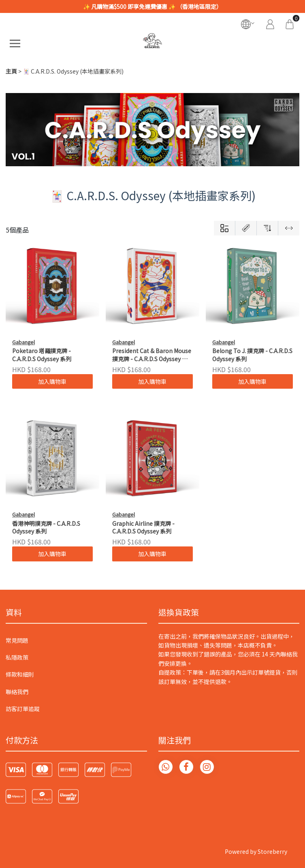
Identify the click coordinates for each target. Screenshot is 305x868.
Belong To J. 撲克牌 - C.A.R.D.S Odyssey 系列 (252, 355)
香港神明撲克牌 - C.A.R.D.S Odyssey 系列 (46, 528)
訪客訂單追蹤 (23, 709)
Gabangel (23, 342)
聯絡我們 (17, 692)
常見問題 (17, 640)
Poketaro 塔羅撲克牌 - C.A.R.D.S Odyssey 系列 (42, 355)
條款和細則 (20, 674)
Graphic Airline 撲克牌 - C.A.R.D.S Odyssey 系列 (143, 528)
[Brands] (246, 228)
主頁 (11, 71)
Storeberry (272, 851)
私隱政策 (17, 657)
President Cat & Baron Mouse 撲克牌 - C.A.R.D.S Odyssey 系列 (152, 355)
